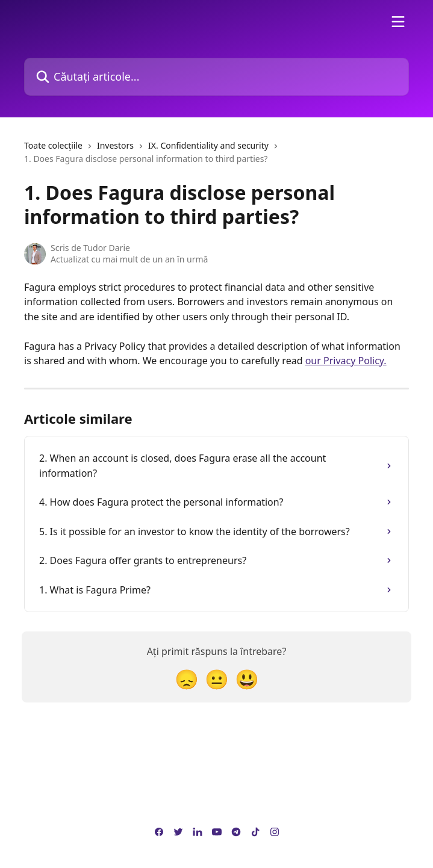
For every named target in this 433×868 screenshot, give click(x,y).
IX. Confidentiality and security (208, 145)
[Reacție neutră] (217, 679)
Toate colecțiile (53, 145)
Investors (115, 145)
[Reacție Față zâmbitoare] (247, 679)
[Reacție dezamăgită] (187, 679)
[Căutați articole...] (216, 77)
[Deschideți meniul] (398, 22)
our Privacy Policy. (346, 361)
